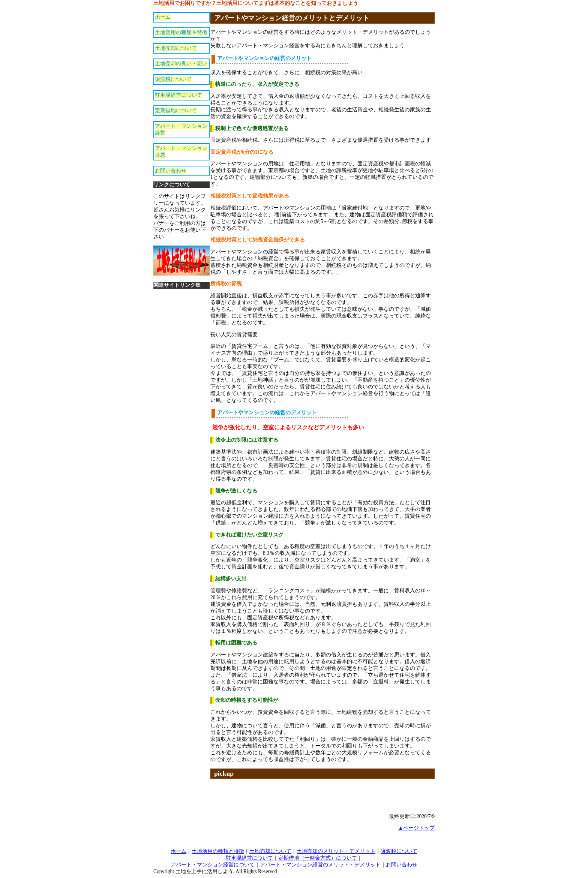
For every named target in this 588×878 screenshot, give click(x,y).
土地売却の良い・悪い (181, 64)
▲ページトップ (416, 828)
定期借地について (176, 110)
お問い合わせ (171, 171)
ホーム (163, 17)
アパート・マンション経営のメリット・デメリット (320, 865)
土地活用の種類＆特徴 (181, 32)
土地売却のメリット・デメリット (336, 851)
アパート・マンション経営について (213, 865)
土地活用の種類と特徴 (218, 851)
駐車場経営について (178, 95)
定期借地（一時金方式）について (318, 858)
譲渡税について (173, 79)
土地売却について (176, 48)
